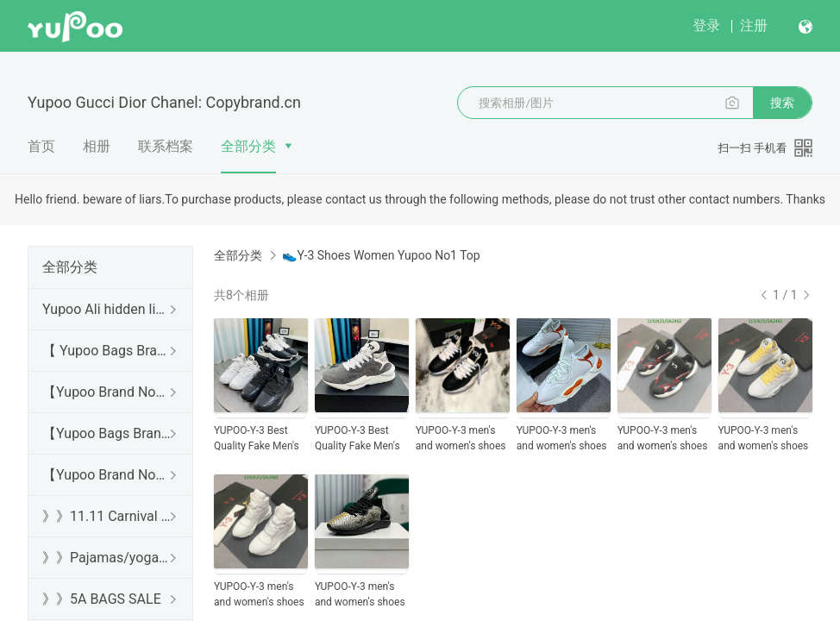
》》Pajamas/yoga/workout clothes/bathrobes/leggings (107, 558)
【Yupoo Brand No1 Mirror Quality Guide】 (107, 475)
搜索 (782, 103)
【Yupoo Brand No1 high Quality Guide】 (107, 392)
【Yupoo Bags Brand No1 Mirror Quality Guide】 (107, 433)
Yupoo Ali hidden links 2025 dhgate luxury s (107, 309)
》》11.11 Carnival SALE (107, 516)
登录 (706, 25)
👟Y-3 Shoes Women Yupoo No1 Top (381, 255)
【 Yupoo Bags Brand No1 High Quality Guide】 (107, 351)
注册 (754, 25)
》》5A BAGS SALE (102, 599)
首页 (41, 146)
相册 (97, 146)
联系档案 (166, 146)
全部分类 (248, 146)
